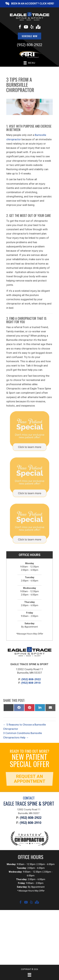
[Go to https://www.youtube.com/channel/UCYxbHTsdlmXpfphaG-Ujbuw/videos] (26, 27)
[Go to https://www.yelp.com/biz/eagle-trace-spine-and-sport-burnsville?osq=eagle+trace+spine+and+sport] (32, 27)
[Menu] (29, 975)
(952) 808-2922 (29, 45)
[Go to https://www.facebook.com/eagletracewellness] (20, 27)
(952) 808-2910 (31, 683)
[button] (29, 4)
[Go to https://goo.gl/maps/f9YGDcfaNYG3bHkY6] (38, 27)
